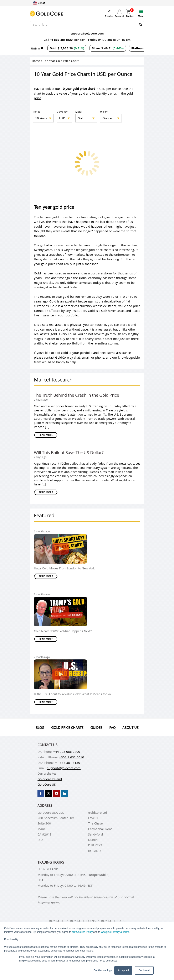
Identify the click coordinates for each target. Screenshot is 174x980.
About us (130, 728)
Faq (112, 728)
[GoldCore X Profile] (49, 793)
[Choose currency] (37, 48)
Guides (96, 728)
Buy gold (57, 921)
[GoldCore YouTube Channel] (57, 793)
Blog (40, 728)
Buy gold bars (113, 921)
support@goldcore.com (87, 33)
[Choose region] (39, 3)
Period (37, 112)
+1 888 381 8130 (62, 40)
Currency (62, 112)
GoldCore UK (47, 784)
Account (119, 13)
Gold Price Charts (67, 728)
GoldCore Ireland (50, 779)
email (86, 357)
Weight (104, 112)
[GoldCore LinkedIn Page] (64, 793)
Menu (141, 13)
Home (36, 61)
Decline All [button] (144, 970)
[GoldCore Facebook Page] (41, 793)
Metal (79, 112)
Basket (130, 13)
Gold (37, 273)
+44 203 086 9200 (67, 752)
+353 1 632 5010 (72, 757)
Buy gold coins (83, 921)
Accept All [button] (123, 970)
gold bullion (71, 296)
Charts (109, 13)
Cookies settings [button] (103, 970)
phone (100, 357)
